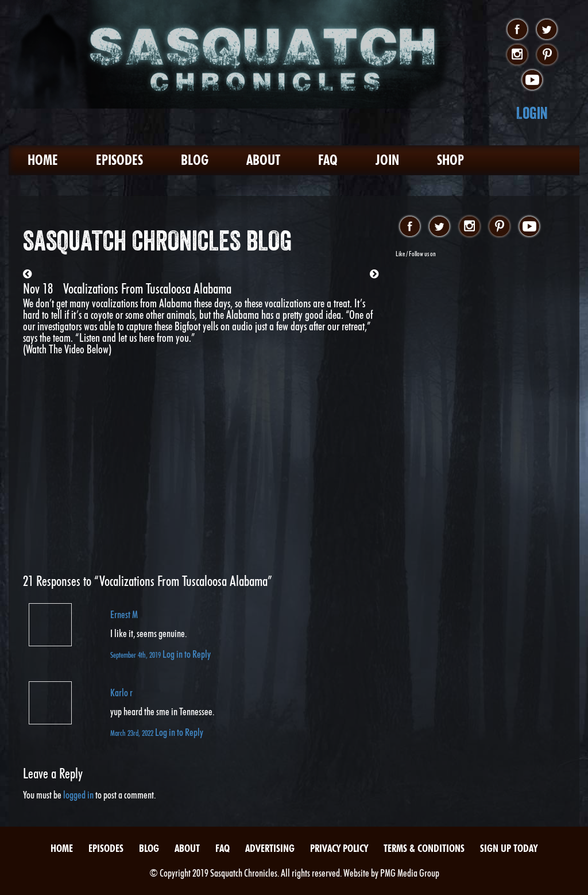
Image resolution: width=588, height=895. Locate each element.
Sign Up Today (509, 848)
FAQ (328, 160)
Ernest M (124, 614)
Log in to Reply (187, 654)
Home (43, 160)
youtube (532, 80)
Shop (450, 160)
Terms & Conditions (424, 848)
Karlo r (121, 693)
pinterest (547, 55)
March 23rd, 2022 (133, 733)
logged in (78, 795)
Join (387, 160)
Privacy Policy (339, 848)
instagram (517, 55)
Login (532, 113)
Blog (195, 160)
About (263, 160)
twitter (547, 30)
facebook (517, 30)
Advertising (270, 848)
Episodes (119, 160)
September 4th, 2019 (136, 655)
